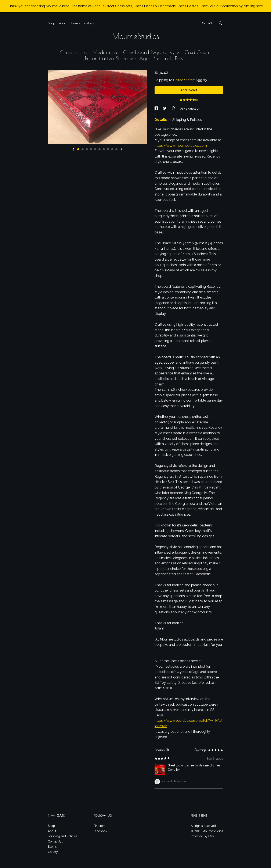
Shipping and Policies (63, 836)
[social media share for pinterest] (174, 109)
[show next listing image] (122, 150)
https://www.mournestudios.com (181, 146)
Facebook (100, 831)
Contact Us (55, 841)
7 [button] (104, 149)
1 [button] (78, 149)
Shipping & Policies (187, 120)
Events (76, 23)
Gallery (89, 23)
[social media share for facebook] (157, 109)
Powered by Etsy (202, 836)
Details (161, 120)
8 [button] (108, 149)
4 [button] (91, 149)
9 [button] (112, 149)
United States (184, 80)
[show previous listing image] (73, 150)
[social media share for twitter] (165, 109)
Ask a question (190, 109)
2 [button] (83, 149)
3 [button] (87, 149)
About (63, 23)
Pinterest (99, 826)
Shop (51, 23)
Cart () (207, 23)
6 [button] (100, 149)
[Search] (221, 24)
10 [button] (116, 149)
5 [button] (95, 149)
